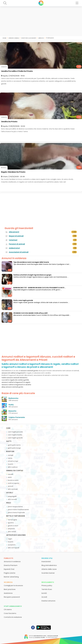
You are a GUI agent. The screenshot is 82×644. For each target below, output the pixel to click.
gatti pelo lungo (14, 448)
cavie (10, 458)
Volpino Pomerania (17, 417)
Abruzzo (41, 38)
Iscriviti (44, 593)
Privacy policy (47, 585)
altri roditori (13, 467)
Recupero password (12, 597)
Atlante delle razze (49, 569)
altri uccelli (12, 499)
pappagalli (12, 496)
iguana (11, 523)
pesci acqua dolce (15, 507)
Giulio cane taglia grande (23, 300)
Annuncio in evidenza (12, 561)
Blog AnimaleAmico (49, 565)
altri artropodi (14, 548)
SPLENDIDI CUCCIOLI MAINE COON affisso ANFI (31, 313)
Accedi (44, 597)
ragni (10, 539)
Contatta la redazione (13, 617)
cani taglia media (15, 435)
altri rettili (12, 532)
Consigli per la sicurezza (13, 585)
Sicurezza (8, 582)
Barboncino (13, 398)
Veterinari (13, 240)
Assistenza (8, 593)
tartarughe (12, 520)
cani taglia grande (15, 438)
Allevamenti (14, 232)
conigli (11, 455)
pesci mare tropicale (16, 513)
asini (10, 477)
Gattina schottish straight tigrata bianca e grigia (32, 275)
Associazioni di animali (19, 252)
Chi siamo (8, 609)
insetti (10, 542)
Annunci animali (14, 38)
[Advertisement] (41, 21)
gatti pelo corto (14, 445)
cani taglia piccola (15, 432)
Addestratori (14, 248)
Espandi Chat (9, 569)
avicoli (10, 486)
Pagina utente (10, 573)
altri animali (13, 489)
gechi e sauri (13, 526)
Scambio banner (48, 573)
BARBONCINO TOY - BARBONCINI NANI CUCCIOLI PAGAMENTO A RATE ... (40, 288)
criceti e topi (13, 461)
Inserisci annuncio (48, 601)
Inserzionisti (46, 561)
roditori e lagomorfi (29, 38)
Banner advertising (11, 577)
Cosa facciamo (10, 613)
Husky (11, 405)
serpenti (11, 529)
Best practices (10, 589)
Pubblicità (8, 558)
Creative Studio (40, 637)
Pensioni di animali (17, 244)
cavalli (10, 474)
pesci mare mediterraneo (18, 510)
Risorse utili (47, 558)
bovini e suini (13, 480)
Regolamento (48, 582)
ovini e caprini (13, 483)
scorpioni (12, 545)
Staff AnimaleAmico (13, 606)
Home (4, 38)
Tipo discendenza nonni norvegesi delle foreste (31, 262)
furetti (10, 464)
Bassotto (12, 411)
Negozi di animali (16, 236)
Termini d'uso (47, 589)
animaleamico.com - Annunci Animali (46, 636)
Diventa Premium (11, 565)
